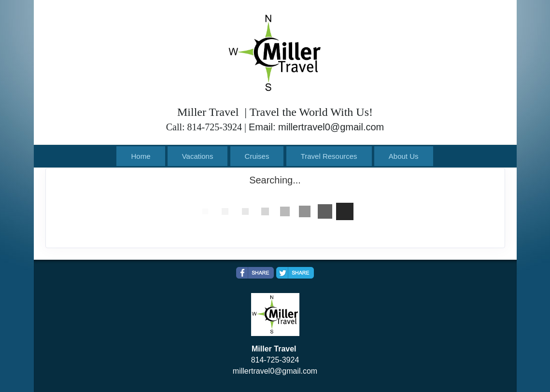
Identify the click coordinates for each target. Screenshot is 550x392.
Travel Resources (329, 156)
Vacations (198, 156)
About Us (404, 156)
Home (141, 156)
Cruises (257, 156)
